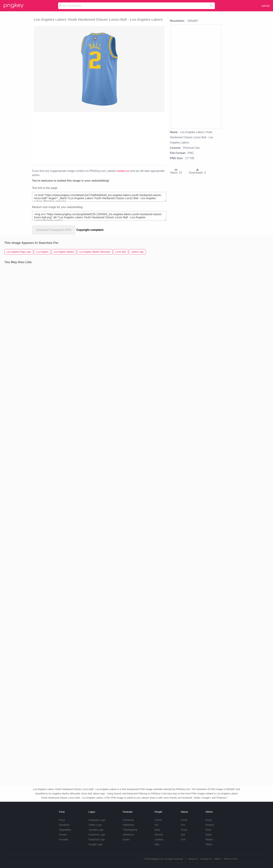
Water (209, 835)
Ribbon (209, 839)
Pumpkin (64, 839)
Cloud (184, 820)
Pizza (62, 820)
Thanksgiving (130, 830)
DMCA (218, 859)
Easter (126, 839)
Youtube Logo (96, 830)
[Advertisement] (80, 138)
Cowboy (159, 839)
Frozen (158, 820)
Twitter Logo (95, 825)
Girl (157, 825)
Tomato (63, 835)
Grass (184, 830)
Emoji (208, 820)
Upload (265, 6)
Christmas (128, 820)
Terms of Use (231, 859)
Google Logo (95, 844)
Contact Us (206, 859)
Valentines (128, 835)
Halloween (128, 825)
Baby (157, 830)
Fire (183, 825)
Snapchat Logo (97, 839)
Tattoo (209, 844)
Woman (159, 835)
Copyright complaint (90, 230)
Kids (157, 844)
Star (183, 835)
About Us (193, 859)
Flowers (210, 825)
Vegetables (65, 830)
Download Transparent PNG (54, 230)
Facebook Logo (97, 835)
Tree (183, 839)
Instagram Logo (97, 820)
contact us (123, 171)
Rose (208, 830)
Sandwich (64, 825)
